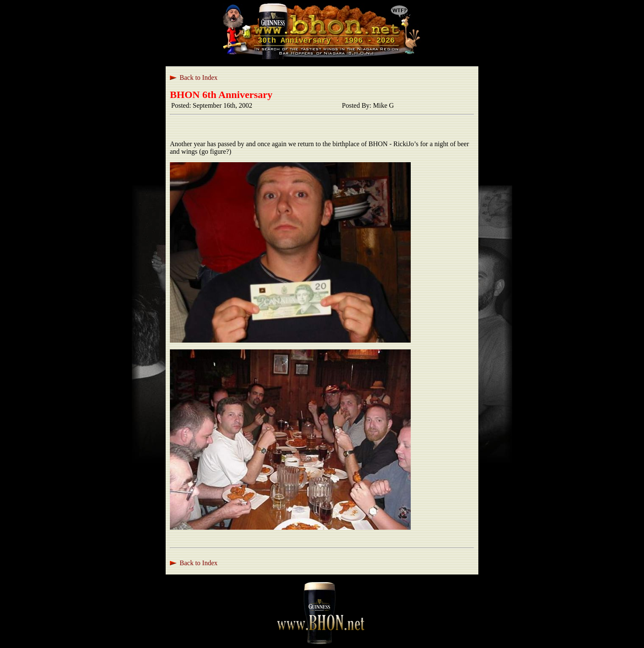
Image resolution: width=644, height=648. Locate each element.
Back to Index (199, 78)
